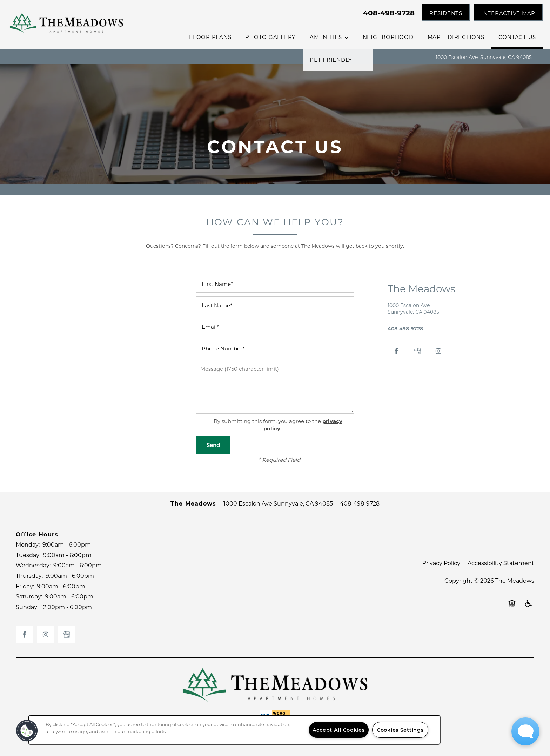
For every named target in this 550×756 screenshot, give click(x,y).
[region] (234, 730)
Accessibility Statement (501, 563)
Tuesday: (28, 555)
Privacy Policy (441, 563)
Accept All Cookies (339, 730)
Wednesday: (33, 565)
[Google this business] (417, 351)
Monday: (28, 544)
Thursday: (29, 576)
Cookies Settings (400, 730)
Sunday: (27, 607)
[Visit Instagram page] (438, 351)
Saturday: (29, 596)
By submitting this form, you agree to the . (278, 425)
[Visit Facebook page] (396, 351)
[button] (446, 12)
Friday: (25, 586)
